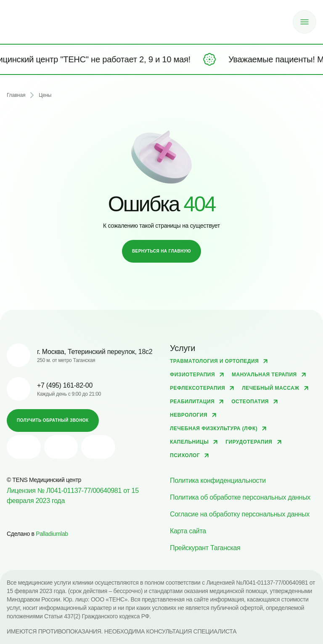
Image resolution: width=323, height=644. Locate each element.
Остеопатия (250, 402)
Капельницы (189, 442)
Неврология (189, 415)
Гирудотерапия (249, 442)
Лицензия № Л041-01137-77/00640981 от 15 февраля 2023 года (73, 496)
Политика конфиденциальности (218, 480)
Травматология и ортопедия (214, 361)
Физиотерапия (192, 375)
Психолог (185, 455)
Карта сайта (188, 531)
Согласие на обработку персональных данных (240, 514)
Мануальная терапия (264, 375)
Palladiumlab (52, 534)
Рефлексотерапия (197, 388)
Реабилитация (192, 402)
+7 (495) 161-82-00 (65, 385)
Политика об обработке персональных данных (240, 497)
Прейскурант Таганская (205, 548)
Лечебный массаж (270, 388)
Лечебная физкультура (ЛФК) (214, 428)
